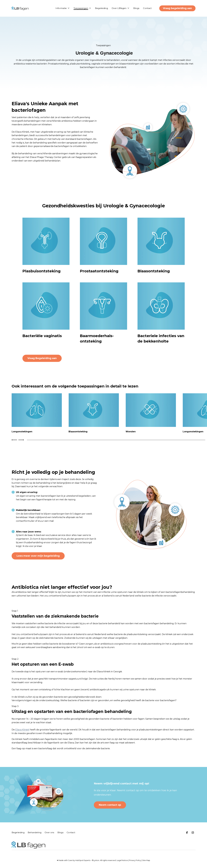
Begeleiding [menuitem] (18, 832)
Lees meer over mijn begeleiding (38, 556)
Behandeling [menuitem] (35, 832)
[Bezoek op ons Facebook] (187, 833)
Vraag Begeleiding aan (42, 358)
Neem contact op (110, 805)
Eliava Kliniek (22, 730)
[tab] (116, 440)
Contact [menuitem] (71, 832)
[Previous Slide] (15, 440)
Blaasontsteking (78, 432)
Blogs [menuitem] (61, 832)
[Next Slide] (21, 440)
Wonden (131, 432)
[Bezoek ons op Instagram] (193, 833)
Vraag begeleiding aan (177, 8)
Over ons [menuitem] (49, 832)
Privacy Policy (135, 860)
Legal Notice (122, 860)
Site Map (146, 860)
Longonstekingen (22, 432)
